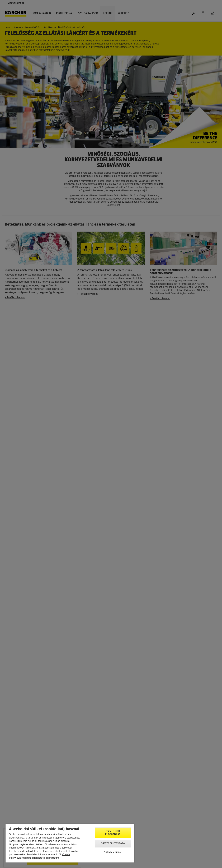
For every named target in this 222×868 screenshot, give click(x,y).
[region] (70, 843)
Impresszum (52, 858)
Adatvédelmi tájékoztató (31, 858)
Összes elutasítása (113, 844)
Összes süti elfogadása (113, 833)
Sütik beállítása (113, 852)
